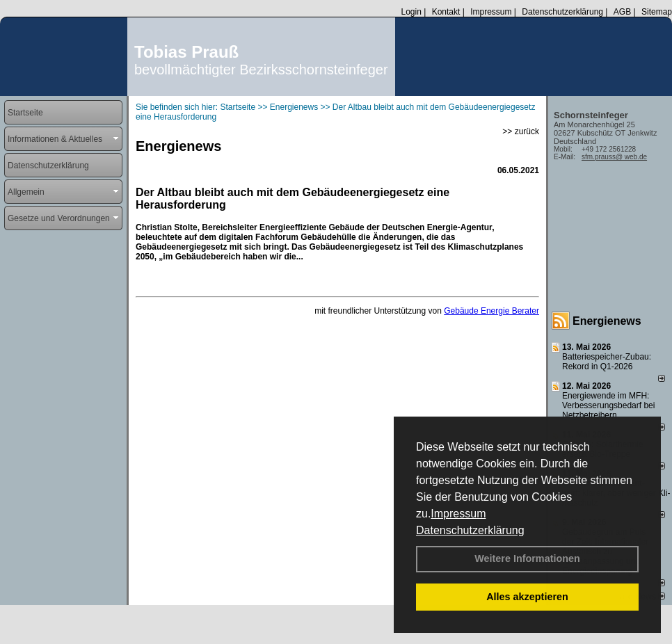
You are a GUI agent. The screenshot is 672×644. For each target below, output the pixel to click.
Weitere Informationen (527, 558)
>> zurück (521, 131)
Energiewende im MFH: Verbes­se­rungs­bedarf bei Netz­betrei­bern (608, 405)
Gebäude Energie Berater (491, 311)
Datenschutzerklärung (470, 530)
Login (411, 12)
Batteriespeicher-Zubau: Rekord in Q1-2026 (607, 362)
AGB (622, 12)
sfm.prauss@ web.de (614, 157)
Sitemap (657, 12)
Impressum (458, 514)
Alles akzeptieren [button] (527, 597)
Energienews (607, 321)
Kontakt (446, 12)
